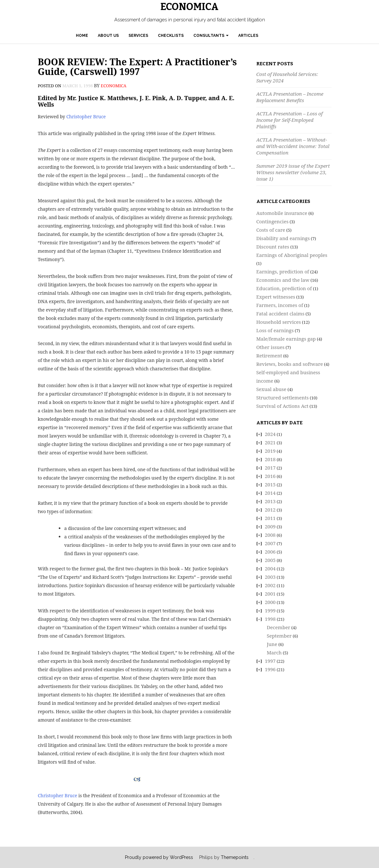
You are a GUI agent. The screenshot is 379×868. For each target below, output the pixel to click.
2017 (270, 468)
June (272, 644)
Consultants (211, 36)
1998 (270, 619)
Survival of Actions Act (282, 406)
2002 (270, 585)
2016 (270, 476)
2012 (270, 510)
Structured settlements (282, 397)
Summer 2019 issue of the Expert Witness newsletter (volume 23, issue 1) (293, 172)
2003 (270, 577)
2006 (270, 552)
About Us (108, 36)
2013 (270, 501)
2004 (270, 568)
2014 (270, 493)
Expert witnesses (276, 297)
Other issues (271, 347)
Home (82, 36)
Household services (279, 322)
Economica (189, 7)
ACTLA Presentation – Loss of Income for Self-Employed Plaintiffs (290, 120)
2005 (270, 560)
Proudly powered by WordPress (159, 857)
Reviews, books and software (290, 364)
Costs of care (271, 230)
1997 (270, 661)
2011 (270, 518)
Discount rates (273, 247)
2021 (270, 442)
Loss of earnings (275, 330)
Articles (248, 36)
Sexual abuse (271, 389)
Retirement (269, 355)
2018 (270, 459)
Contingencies (272, 221)
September (279, 636)
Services (138, 36)
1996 (270, 669)
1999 (270, 610)
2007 (270, 543)
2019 (270, 451)
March (274, 652)
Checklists (171, 36)
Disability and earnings (283, 238)
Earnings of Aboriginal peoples (292, 255)
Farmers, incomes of (280, 305)
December (278, 627)
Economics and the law (283, 280)
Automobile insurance (282, 213)
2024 (270, 434)
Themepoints (235, 857)
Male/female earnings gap (286, 339)
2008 (270, 535)
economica (113, 86)
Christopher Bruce (86, 116)
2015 (270, 484)
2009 (270, 526)
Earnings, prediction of (283, 271)
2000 (270, 602)
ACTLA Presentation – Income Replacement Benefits (290, 97)
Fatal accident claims (280, 313)
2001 (270, 594)
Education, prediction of (284, 288)
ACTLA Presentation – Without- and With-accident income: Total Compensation (293, 146)
